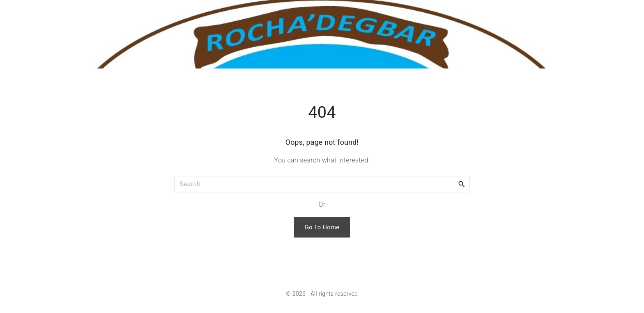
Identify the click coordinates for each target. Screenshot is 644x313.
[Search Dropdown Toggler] (634, 12)
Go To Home (322, 227)
